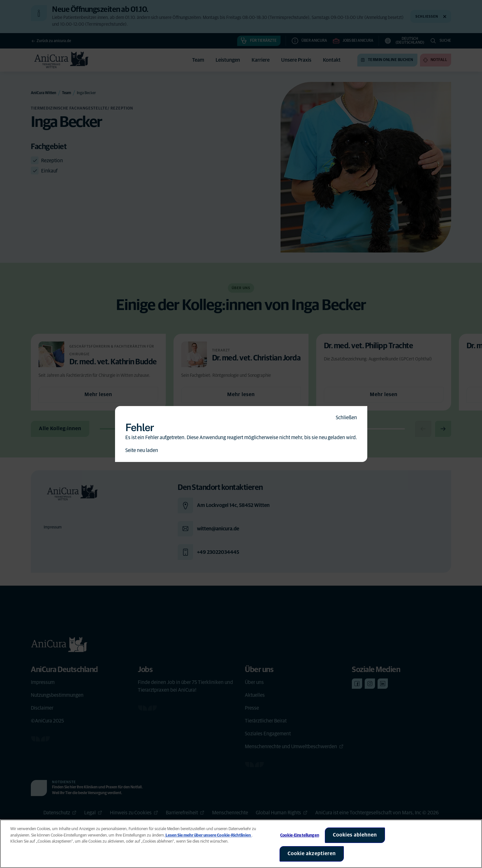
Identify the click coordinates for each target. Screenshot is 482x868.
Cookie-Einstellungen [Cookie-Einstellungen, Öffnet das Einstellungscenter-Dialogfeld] (300, 835)
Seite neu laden (142, 450)
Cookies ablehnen (355, 835)
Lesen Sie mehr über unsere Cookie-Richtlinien (208, 835)
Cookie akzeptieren (312, 854)
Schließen (346, 418)
